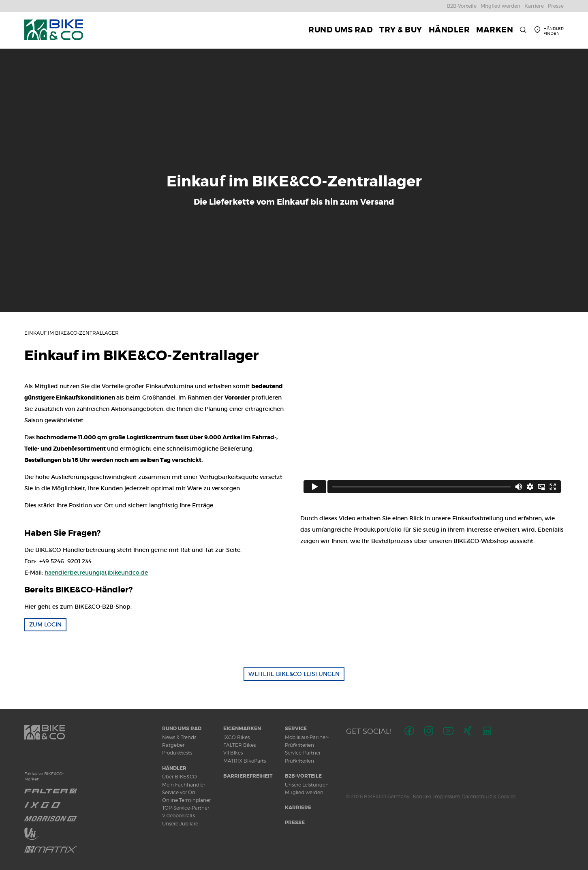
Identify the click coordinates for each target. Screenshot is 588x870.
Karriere (298, 808)
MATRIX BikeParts (245, 761)
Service (296, 729)
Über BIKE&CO (180, 777)
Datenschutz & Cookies (489, 796)
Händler (174, 768)
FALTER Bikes (239, 745)
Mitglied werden (304, 792)
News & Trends (179, 737)
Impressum (447, 796)
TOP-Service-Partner (186, 808)
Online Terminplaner (186, 800)
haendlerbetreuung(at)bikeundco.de (96, 573)
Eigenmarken (242, 729)
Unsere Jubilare (180, 824)
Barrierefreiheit (248, 776)
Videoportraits (179, 815)
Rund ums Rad (182, 729)
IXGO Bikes (236, 737)
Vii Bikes (233, 753)
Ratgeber (173, 745)
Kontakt (422, 796)
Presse (295, 823)
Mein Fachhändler (184, 785)
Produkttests (177, 753)
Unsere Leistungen (307, 785)
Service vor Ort (179, 792)
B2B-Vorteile (303, 776)
